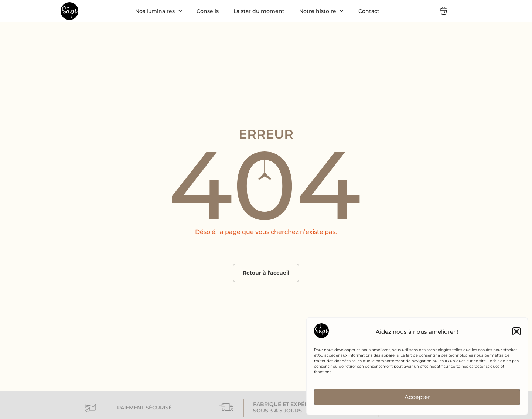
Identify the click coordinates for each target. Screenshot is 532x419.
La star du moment (259, 11)
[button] (516, 331)
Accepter (417, 397)
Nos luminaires (159, 11)
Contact (369, 11)
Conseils (208, 11)
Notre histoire (321, 11)
